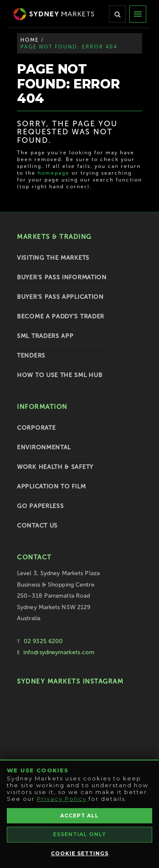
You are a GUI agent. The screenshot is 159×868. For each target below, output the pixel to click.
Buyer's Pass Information (62, 277)
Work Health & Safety (55, 467)
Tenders (31, 356)
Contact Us (37, 526)
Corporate (36, 428)
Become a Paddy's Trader (61, 316)
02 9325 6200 (43, 641)
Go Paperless (40, 506)
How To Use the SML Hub (60, 375)
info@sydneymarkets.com (59, 652)
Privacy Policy (62, 799)
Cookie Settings (80, 853)
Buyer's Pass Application (60, 297)
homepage (54, 173)
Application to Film (51, 486)
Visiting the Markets (53, 258)
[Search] (117, 14)
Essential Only (79, 834)
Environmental (44, 447)
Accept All (79, 816)
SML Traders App (45, 336)
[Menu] (138, 14)
